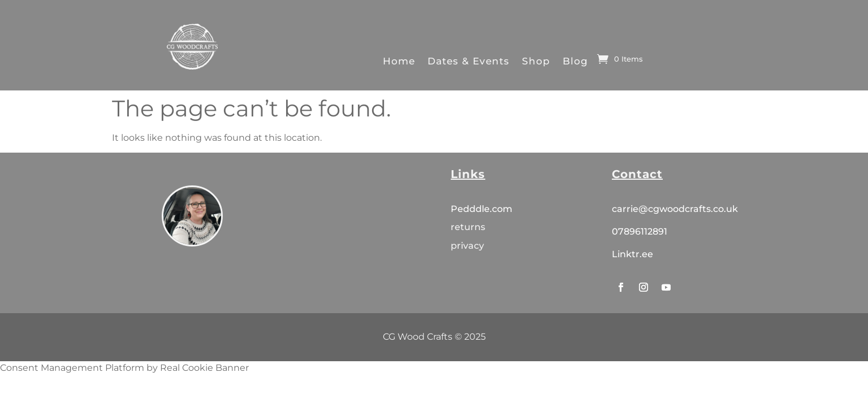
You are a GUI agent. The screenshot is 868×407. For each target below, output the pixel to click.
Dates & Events (468, 61)
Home (399, 61)
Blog (575, 61)
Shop (536, 61)
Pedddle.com (483, 209)
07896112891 (640, 231)
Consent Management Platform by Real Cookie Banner (124, 368)
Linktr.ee (632, 254)
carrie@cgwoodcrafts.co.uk (675, 209)
